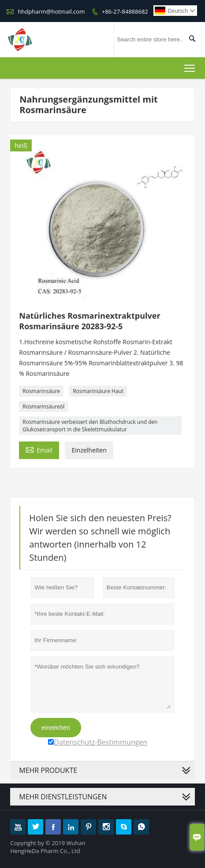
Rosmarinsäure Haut (98, 391)
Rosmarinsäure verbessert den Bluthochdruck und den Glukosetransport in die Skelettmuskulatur (90, 426)
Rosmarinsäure (41, 391)
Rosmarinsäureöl (43, 406)
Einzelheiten (89, 450)
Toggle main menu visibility (190, 66)
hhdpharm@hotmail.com (51, 11)
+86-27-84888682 (125, 11)
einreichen (56, 728)
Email (39, 449)
